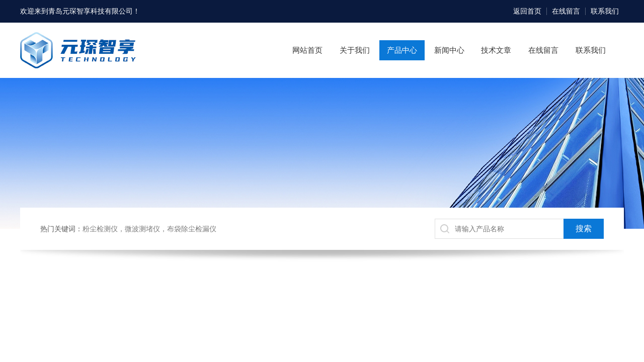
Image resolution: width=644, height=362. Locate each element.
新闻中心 (449, 50)
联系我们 (605, 11)
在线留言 (566, 11)
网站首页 (307, 50)
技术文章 (496, 50)
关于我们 (355, 50)
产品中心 (402, 50)
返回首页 (527, 11)
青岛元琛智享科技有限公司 (91, 11)
